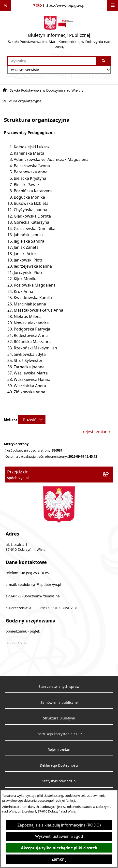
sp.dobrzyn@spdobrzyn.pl (40, 585)
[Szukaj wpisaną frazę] (104, 61)
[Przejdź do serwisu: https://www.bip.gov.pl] (59, 5)
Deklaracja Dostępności (59, 765)
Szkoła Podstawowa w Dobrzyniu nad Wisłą (45, 90)
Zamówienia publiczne (59, 703)
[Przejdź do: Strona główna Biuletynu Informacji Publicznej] (5, 90)
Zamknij (59, 859)
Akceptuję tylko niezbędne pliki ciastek (59, 848)
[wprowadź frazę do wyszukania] (52, 61)
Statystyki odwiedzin (59, 781)
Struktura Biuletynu (59, 718)
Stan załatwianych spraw (59, 687)
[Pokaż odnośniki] (5, 5)
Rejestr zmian (59, 750)
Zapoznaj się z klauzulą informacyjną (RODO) (59, 825)
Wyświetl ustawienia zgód (59, 836)
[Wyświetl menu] (113, 5)
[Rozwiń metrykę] (32, 420)
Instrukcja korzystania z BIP (59, 734)
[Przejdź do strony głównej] (59, 33)
